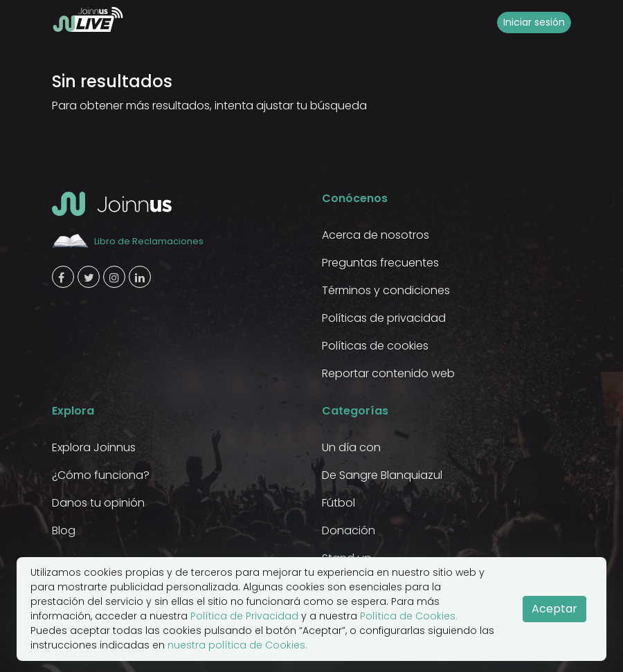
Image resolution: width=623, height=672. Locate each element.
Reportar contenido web (388, 373)
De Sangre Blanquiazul (382, 475)
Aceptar (554, 609)
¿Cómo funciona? (101, 475)
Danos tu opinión (98, 503)
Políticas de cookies (375, 346)
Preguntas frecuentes (380, 263)
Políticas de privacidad (384, 318)
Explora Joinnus (94, 447)
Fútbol (338, 503)
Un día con (351, 447)
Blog (64, 530)
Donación (349, 530)
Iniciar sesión (534, 22)
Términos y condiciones (386, 290)
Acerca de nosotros (376, 235)
